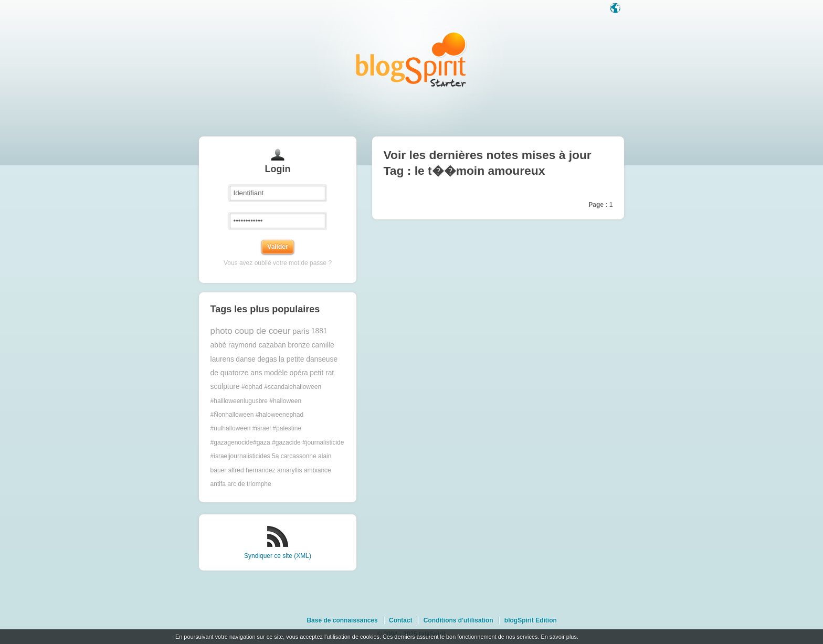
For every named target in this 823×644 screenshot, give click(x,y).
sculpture (225, 387)
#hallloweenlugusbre (239, 401)
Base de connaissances (342, 620)
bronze (299, 345)
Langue (616, 9)
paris (301, 331)
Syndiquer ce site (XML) (278, 556)
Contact (401, 620)
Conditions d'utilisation (458, 620)
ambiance (318, 470)
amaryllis (289, 470)
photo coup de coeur (251, 331)
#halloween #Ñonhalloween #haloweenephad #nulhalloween (257, 415)
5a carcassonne (294, 456)
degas (267, 359)
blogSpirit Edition (531, 620)
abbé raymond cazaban (248, 345)
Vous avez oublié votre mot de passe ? (278, 263)
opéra (299, 373)
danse (246, 359)
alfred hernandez (252, 470)
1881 (319, 331)
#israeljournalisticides (240, 456)
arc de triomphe (249, 484)
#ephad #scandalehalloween (281, 387)
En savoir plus (558, 637)
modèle (276, 373)
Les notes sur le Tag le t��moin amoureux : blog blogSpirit (411, 59)
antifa (218, 484)
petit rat (322, 373)
